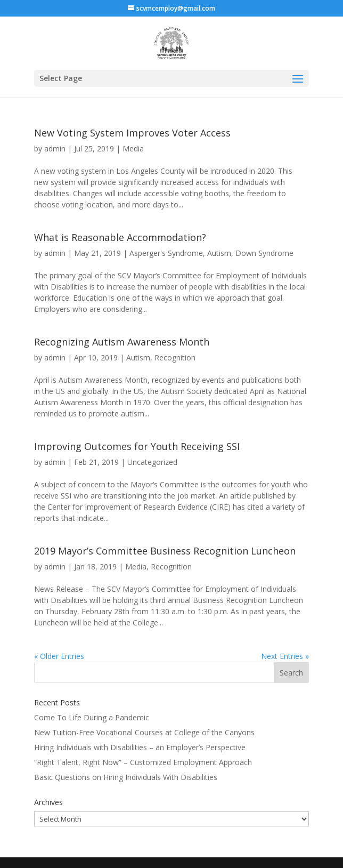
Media (133, 148)
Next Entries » (285, 656)
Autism (219, 253)
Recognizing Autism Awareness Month (122, 342)
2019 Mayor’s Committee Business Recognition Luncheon (165, 551)
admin (55, 148)
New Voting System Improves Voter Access (132, 133)
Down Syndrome (264, 253)
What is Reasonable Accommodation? (120, 237)
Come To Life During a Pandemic (92, 717)
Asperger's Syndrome (166, 253)
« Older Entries (59, 656)
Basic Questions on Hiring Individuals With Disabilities (126, 777)
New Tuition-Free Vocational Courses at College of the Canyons (144, 732)
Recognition (175, 357)
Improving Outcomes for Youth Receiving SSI (137, 446)
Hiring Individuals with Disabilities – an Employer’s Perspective (140, 747)
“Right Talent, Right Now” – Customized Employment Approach (143, 762)
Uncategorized (152, 462)
